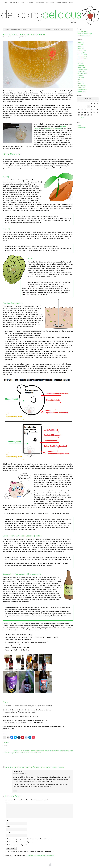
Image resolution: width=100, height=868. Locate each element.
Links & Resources (62, 2)
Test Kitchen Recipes (27, 2)
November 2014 (82, 57)
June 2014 (81, 61)
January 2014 (81, 67)
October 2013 (81, 71)
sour (27, 753)
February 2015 (82, 51)
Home (6, 2)
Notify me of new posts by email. (17, 845)
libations (17, 753)
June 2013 (81, 77)
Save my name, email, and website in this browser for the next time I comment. (31, 839)
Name (8, 821)
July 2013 (80, 75)
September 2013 (82, 73)
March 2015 (81, 49)
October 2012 (81, 92)
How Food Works (14, 2)
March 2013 (81, 83)
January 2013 (81, 88)
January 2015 (81, 53)
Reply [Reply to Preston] (15, 791)
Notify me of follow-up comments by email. (20, 842)
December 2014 (82, 55)
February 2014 (82, 65)
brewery (42, 751)
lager (12, 753)
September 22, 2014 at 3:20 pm (21, 773)
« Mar (82, 118)
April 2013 (80, 81)
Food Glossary (50, 2)
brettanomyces (35, 751)
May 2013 (80, 79)
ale (19, 751)
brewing (47, 751)
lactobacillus (7, 753)
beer (22, 751)
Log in (79, 125)
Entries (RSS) (81, 127)
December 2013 (82, 69)
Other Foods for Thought (85, 34)
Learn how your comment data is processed (40, 856)
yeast (39, 753)
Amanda (7, 37)
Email (8, 827)
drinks (58, 751)
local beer (23, 753)
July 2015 (80, 45)
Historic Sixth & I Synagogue (53, 128)
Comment (27, 37)
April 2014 (80, 63)
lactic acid (67, 751)
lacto (72, 751)
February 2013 (82, 86)
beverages (27, 751)
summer (32, 753)
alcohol (16, 751)
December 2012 (82, 90)
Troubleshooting (40, 2)
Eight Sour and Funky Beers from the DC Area (58, 30)
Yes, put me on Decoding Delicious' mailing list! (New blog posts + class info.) (30, 851)
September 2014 (82, 59)
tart (36, 753)
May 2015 (80, 47)
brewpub (53, 751)
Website (8, 833)
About (71, 2)
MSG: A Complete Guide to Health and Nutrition (19, 30)
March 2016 (81, 43)
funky (62, 751)
